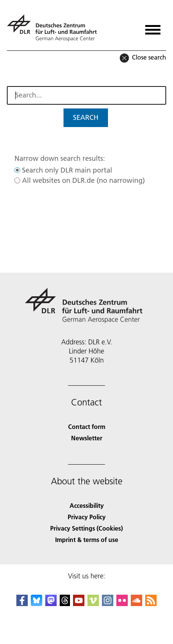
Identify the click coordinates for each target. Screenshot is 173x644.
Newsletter (87, 438)
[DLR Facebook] (22, 604)
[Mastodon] (51, 604)
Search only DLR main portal (67, 170)
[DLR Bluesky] (37, 604)
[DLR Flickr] (122, 604)
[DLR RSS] (151, 604)
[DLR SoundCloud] (136, 604)
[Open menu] (153, 27)
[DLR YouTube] (79, 604)
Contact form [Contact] (87, 426)
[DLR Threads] (65, 604)
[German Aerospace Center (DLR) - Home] (55, 28)
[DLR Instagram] (108, 604)
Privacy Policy (87, 517)
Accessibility (87, 505)
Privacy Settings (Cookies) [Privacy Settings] (86, 528)
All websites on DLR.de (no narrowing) (83, 180)
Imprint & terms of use (87, 540)
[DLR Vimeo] (93, 604)
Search (86, 117)
